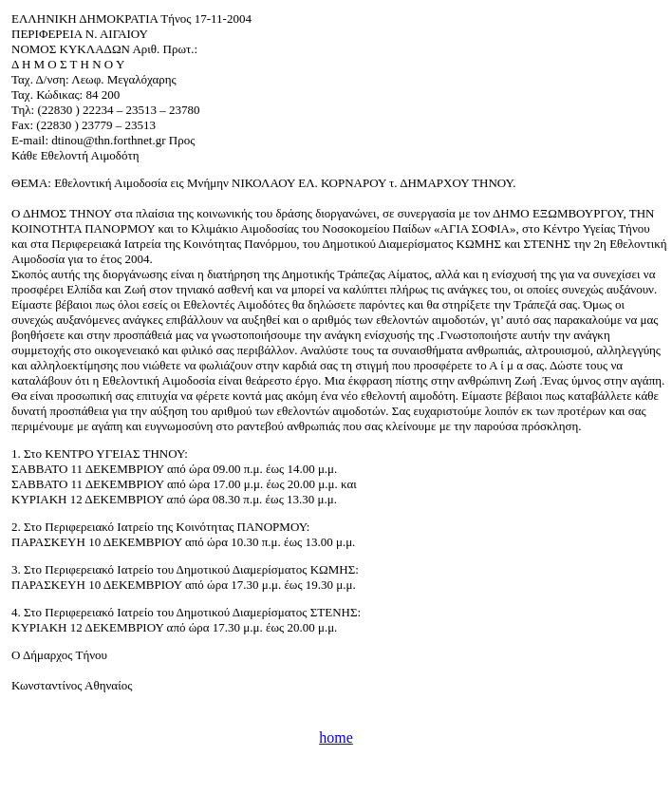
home (336, 737)
